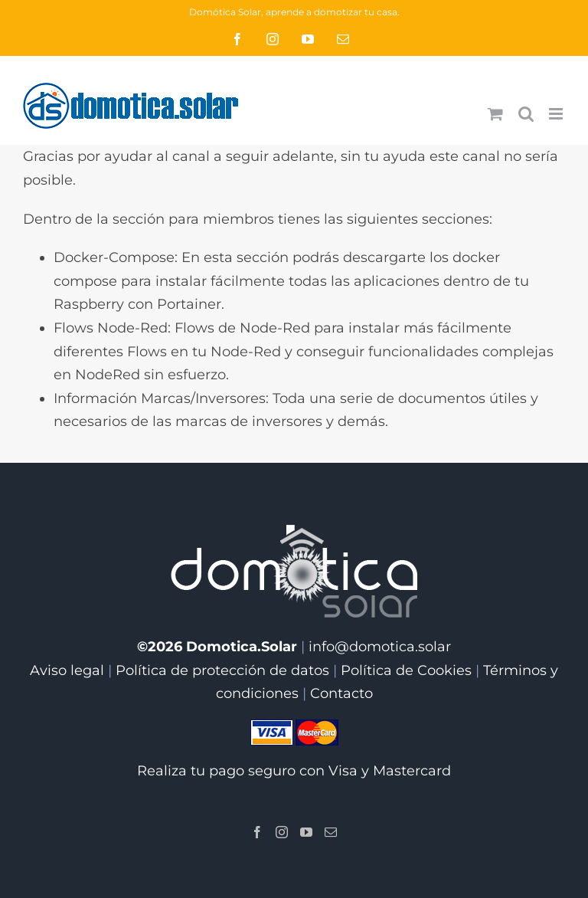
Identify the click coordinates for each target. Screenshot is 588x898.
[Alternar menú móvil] (557, 114)
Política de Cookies (406, 670)
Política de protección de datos (222, 670)
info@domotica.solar (380, 647)
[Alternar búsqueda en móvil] (526, 114)
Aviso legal (67, 670)
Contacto (341, 693)
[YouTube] (306, 832)
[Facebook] (257, 832)
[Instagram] (282, 832)
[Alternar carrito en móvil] (495, 114)
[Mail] (331, 832)
